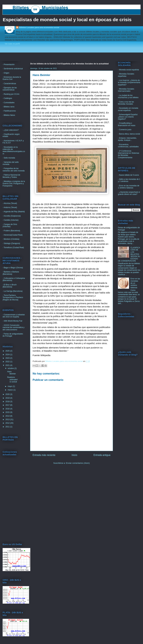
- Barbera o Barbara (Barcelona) (11, 273)
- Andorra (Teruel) (10, 207)
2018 (8, 402)
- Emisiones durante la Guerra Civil (12, 78)
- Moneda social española (128, 70)
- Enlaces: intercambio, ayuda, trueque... (127, 139)
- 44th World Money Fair (13, 321)
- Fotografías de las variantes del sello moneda (14, 170)
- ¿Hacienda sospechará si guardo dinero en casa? (129, 193)
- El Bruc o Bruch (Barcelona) (10, 286)
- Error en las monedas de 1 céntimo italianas (129, 187)
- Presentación (9, 64)
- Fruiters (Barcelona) (11, 231)
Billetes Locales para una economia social (39, 27)
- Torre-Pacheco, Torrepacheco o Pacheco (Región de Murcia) (13, 298)
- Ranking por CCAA (11, 94)
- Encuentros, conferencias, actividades (128, 146)
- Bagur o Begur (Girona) (13, 268)
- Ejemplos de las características (10, 89)
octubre (11, 368)
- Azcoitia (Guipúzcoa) (12, 216)
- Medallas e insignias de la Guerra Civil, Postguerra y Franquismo (14, 184)
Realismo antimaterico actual (12, 380)
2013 (8, 420)
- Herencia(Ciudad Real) (13, 235)
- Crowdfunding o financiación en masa (127, 124)
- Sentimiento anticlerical (13, 69)
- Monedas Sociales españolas (126, 75)
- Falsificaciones (9, 111)
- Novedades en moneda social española (128, 109)
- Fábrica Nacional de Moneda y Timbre (11, 176)
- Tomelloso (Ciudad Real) (13, 248)
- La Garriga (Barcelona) (13, 291)
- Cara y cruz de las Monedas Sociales (126, 103)
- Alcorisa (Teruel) (10, 203)
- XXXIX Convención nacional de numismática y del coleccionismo (13, 327)
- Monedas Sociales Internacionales (126, 90)
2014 (8, 416)
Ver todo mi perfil (12, 44)
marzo (11, 390)
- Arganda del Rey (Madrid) (14, 212)
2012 (8, 423)
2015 (8, 412)
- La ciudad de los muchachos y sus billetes (128, 96)
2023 (8, 358)
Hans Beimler (12, 373)
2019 (8, 398)
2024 (8, 355)
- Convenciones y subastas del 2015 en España (14, 316)
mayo (10, 386)
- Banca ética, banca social (129, 134)
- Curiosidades (9, 103)
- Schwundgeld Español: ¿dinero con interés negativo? (128, 117)
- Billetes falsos (9, 115)
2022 (8, 362)
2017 (8, 405)
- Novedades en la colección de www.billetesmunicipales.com (14, 150)
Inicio (74, 455)
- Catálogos (7, 98)
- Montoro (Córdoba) (11, 239)
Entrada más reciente (44, 455)
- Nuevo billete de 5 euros (128, 175)
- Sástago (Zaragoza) (11, 243)
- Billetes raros (9, 107)
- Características (9, 84)
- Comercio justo (125, 130)
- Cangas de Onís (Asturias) (10, 225)
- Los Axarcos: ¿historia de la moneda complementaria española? (129, 83)
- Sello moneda (9, 158)
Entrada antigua (102, 455)
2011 (8, 427)
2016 (8, 409)
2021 (8, 365)
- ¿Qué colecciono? (11, 130)
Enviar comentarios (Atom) (78, 463)
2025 (8, 351)
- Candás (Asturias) (11, 220)
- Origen (6, 73)
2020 (8, 394)
